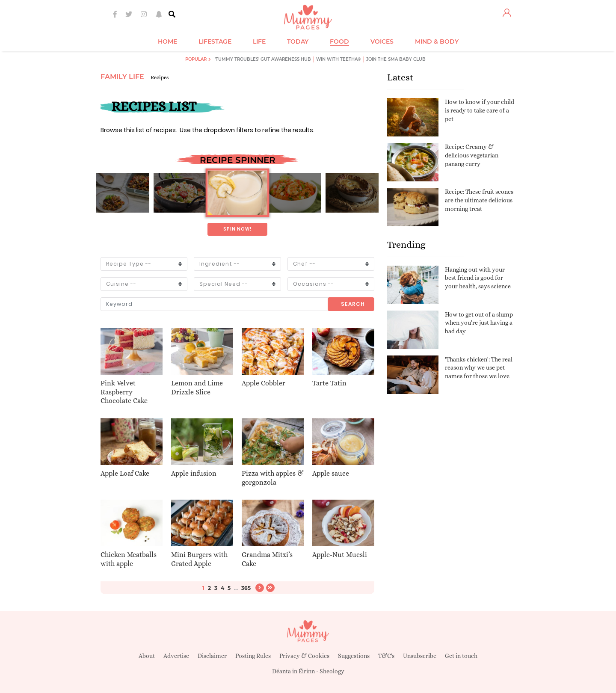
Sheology (332, 671)
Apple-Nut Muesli (340, 555)
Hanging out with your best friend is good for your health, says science (478, 278)
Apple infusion (194, 473)
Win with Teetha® (339, 59)
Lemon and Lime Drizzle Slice (197, 388)
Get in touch (461, 656)
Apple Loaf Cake (125, 473)
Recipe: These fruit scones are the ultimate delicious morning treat (479, 200)
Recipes (160, 77)
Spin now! (237, 229)
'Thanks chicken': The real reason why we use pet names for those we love (479, 368)
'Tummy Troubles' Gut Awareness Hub (263, 59)
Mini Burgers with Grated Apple (199, 559)
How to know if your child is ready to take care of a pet (480, 110)
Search (353, 304)
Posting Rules (253, 656)
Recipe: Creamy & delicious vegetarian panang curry (472, 155)
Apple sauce (331, 473)
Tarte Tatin (329, 383)
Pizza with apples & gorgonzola (273, 478)
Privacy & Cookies (304, 656)
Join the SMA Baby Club (396, 59)
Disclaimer (212, 656)
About (147, 656)
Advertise (176, 656)
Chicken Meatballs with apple (129, 559)
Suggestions (354, 656)
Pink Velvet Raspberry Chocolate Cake (124, 392)
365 (246, 588)
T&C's (386, 656)
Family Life (122, 77)
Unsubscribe (420, 656)
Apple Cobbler (264, 383)
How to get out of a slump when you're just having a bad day (479, 323)
